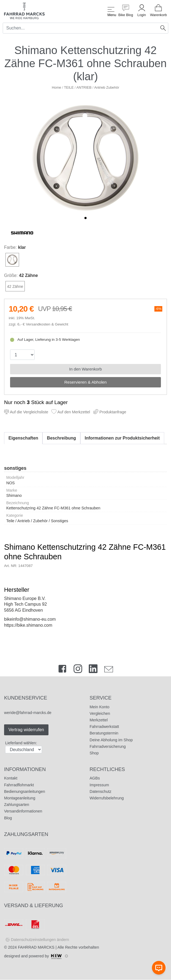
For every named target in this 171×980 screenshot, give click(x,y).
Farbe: (10, 247)
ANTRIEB (84, 87)
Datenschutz (100, 791)
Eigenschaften (23, 438)
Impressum (99, 785)
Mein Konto (100, 707)
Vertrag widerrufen (26, 730)
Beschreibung (61, 438)
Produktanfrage (110, 412)
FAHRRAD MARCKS (36, 947)
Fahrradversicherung (108, 746)
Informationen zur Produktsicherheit (122, 438)
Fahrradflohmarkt (19, 785)
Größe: (11, 275)
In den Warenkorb (85, 369)
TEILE (69, 87)
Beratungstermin (104, 733)
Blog (8, 818)
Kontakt (11, 778)
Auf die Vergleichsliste (26, 412)
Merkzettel (99, 720)
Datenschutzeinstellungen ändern (40, 940)
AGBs (95, 778)
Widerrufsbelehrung (107, 798)
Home (56, 87)
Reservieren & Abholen (85, 382)
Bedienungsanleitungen (25, 791)
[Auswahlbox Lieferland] (24, 750)
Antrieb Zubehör (107, 87)
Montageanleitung (20, 798)
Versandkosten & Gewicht (47, 324)
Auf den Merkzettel (71, 412)
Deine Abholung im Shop (111, 740)
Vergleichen (100, 713)
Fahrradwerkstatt (104, 727)
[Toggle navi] (111, 11)
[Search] (81, 28)
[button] (85, 218)
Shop (94, 753)
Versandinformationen (23, 811)
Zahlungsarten (17, 805)
